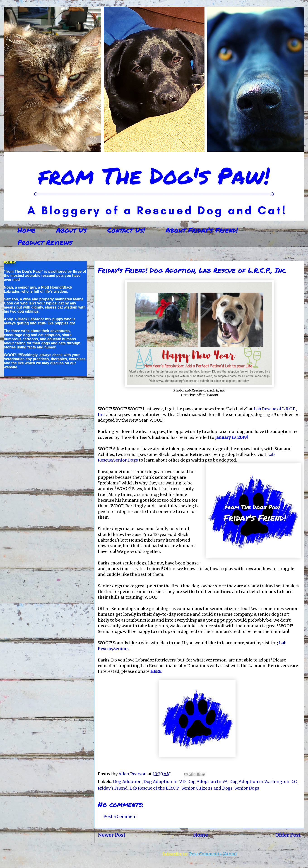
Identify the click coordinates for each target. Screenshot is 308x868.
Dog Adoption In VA (207, 782)
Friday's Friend (113, 788)
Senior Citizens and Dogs (207, 788)
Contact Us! (126, 230)
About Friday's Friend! (202, 230)
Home (26, 230)
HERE (156, 671)
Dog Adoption (127, 782)
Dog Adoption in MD (165, 782)
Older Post (288, 835)
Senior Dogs (247, 788)
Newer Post (112, 835)
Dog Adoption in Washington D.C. (263, 782)
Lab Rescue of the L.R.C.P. (155, 788)
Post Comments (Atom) (213, 854)
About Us (71, 230)
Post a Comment (120, 816)
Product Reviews (45, 242)
